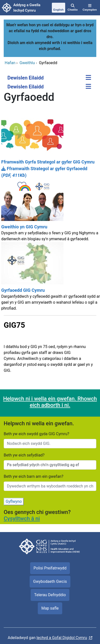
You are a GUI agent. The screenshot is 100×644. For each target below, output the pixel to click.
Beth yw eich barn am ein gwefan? (34, 476)
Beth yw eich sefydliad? (24, 455)
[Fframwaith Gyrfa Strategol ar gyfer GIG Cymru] (50, 139)
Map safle (50, 608)
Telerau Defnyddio (50, 595)
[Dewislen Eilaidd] (88, 78)
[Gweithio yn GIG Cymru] (50, 210)
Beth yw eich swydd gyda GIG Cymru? (36, 434)
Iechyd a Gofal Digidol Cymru (62, 638)
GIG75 (14, 325)
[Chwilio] (73, 8)
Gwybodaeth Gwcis (50, 581)
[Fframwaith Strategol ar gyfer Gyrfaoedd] (50, 172)
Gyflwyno (14, 501)
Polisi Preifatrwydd (50, 568)
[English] (59, 8)
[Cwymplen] (90, 8)
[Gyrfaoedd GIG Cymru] (50, 279)
